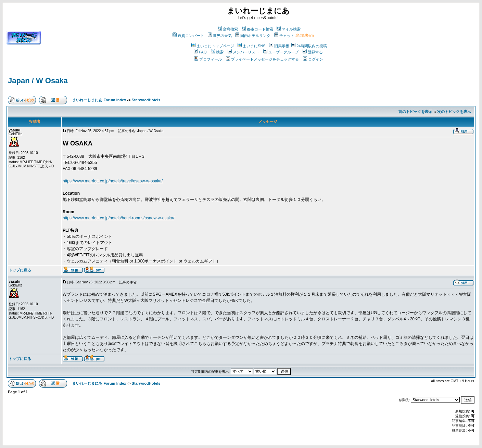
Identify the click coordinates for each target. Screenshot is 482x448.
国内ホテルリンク (253, 36)
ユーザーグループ (281, 52)
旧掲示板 (279, 46)
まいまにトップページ (213, 46)
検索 (217, 52)
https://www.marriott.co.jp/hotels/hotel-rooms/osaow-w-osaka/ (118, 218)
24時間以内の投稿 (309, 46)
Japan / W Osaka (38, 81)
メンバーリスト (243, 52)
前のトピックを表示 (415, 112)
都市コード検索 (257, 29)
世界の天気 (220, 36)
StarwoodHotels (146, 100)
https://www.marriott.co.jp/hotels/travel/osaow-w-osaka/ (113, 181)
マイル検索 (289, 29)
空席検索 (228, 29)
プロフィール (208, 59)
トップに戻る (20, 270)
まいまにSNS (252, 46)
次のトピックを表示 (454, 112)
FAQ (200, 52)
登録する (313, 52)
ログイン (313, 59)
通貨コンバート (188, 36)
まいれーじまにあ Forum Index (99, 100)
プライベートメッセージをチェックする (262, 59)
